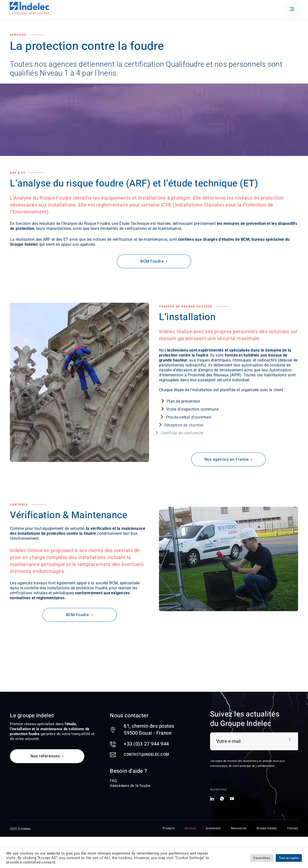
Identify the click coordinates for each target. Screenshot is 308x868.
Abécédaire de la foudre (130, 786)
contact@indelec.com (146, 754)
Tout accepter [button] (289, 858)
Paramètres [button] (262, 858)
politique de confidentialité (257, 766)
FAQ (113, 781)
